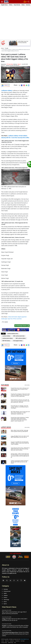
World (4, 602)
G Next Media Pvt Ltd (24, 639)
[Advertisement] (15, 23)
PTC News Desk (10, 64)
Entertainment (6, 591)
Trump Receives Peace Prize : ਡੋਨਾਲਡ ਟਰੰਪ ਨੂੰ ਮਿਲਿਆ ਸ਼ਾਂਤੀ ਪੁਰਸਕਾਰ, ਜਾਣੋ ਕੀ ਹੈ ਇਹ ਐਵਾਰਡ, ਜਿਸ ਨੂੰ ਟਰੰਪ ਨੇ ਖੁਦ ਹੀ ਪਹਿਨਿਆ (20, 449)
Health (4, 593)
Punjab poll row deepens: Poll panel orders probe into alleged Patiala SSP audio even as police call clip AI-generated (20, 395)
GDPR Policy (11, 643)
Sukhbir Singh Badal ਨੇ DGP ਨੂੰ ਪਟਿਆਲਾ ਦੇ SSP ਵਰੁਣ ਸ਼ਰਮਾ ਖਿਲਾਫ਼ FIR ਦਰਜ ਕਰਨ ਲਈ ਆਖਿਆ (20, 462)
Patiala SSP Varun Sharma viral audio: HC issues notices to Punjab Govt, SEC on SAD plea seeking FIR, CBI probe (20, 401)
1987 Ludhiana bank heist (19, 336)
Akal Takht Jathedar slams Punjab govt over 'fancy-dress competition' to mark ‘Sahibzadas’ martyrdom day (20, 413)
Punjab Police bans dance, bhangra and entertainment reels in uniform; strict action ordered (20, 389)
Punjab (7, 48)
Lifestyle (5, 595)
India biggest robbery (18, 341)
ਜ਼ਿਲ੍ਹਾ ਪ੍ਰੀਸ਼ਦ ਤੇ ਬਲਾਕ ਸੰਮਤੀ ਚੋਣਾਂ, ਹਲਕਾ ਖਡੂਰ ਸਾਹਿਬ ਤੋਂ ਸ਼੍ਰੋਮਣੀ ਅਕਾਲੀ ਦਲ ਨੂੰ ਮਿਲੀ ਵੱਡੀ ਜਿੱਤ (19, 431)
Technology (5, 600)
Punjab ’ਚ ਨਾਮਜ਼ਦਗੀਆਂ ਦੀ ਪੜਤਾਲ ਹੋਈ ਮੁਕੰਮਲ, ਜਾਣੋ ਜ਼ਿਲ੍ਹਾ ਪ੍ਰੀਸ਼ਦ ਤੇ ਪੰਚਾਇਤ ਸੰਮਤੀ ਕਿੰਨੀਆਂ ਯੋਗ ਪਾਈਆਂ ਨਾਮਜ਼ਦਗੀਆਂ (20, 443)
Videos (23, 5)
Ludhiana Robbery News (13, 334)
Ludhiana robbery (6, 336)
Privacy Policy (4, 643)
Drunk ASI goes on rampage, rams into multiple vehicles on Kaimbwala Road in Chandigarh (20, 407)
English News (4, 5)
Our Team (23, 641)
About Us (7, 641)
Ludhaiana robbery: (7, 90)
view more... (27, 385)
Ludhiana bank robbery (8, 338)
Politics (11, 5)
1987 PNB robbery (6, 341)
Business (5, 589)
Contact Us (12, 641)
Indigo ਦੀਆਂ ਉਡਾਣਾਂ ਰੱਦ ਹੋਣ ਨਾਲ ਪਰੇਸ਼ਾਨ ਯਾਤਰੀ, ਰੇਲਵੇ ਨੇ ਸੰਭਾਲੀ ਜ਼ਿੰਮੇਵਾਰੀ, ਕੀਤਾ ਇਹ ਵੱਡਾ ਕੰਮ (20, 437)
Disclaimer (17, 641)
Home (2, 48)
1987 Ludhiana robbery (21, 338)
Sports (4, 604)
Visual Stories (17, 5)
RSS (15, 643)
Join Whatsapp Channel (22, 326)
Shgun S (19, 64)
